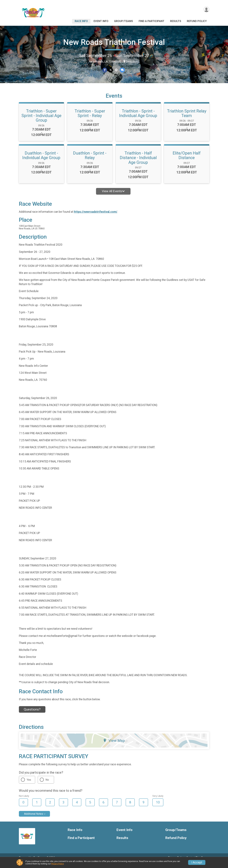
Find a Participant (152, 21)
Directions (132, 62)
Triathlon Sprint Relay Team (187, 118)
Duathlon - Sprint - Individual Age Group (41, 160)
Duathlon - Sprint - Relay (90, 160)
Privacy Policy (57, 864)
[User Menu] (206, 10)
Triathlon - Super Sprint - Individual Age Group (41, 120)
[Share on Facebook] (105, 70)
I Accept (197, 862)
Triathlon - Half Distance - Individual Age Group (138, 162)
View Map (114, 745)
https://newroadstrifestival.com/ (96, 216)
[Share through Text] (122, 70)
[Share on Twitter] (111, 70)
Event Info (101, 21)
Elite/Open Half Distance (187, 160)
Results (176, 21)
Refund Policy (197, 21)
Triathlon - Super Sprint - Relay (90, 118)
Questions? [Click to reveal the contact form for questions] (32, 714)
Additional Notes (34, 818)
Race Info (81, 21)
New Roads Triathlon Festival (114, 42)
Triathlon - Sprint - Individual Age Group (138, 118)
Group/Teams (124, 21)
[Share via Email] (116, 70)
